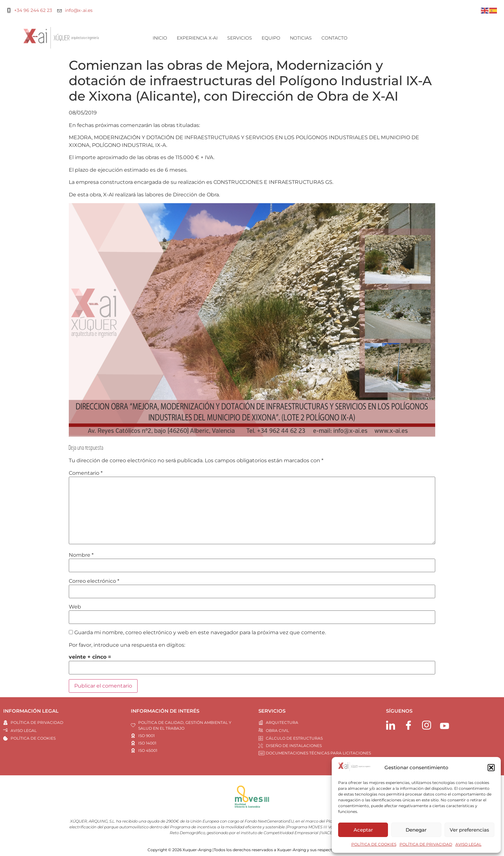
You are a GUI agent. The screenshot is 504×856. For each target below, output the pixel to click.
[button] (491, 768)
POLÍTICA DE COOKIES (374, 844)
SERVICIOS (240, 38)
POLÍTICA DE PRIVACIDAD (426, 844)
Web (75, 607)
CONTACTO (334, 38)
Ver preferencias (469, 830)
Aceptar (363, 830)
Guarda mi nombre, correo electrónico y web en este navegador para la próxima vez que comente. (200, 633)
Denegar (416, 830)
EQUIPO (271, 38)
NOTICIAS (301, 38)
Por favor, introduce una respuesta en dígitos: (127, 645)
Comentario (86, 473)
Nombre (81, 555)
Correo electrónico (94, 581)
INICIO (160, 38)
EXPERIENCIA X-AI (197, 38)
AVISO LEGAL (468, 844)
